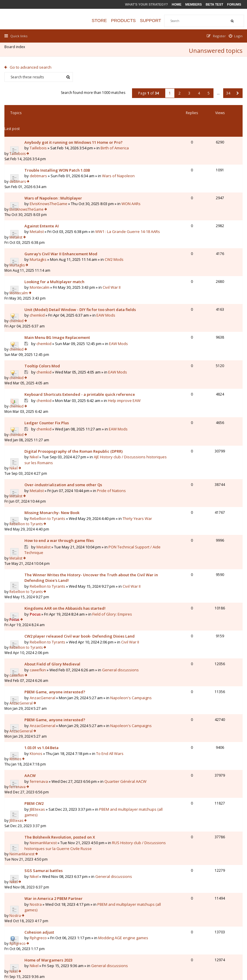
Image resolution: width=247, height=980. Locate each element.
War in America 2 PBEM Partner (55, 783)
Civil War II (35, 256)
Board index (16, 48)
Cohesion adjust (41, 806)
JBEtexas (39, 714)
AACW (31, 685)
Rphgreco (40, 812)
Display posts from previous (63, 886)
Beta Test (214, 4)
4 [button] (197, 91)
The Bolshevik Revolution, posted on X (61, 731)
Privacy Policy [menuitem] (183, 945)
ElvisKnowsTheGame (50, 181)
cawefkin (39, 599)
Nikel (36, 408)
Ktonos (37, 668)
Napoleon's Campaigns (53, 627)
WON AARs (57, 187)
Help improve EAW (46, 361)
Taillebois (40, 135)
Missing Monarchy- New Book (53, 454)
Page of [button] (147, 91)
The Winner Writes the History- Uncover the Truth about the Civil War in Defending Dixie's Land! (65, 507)
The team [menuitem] (158, 945)
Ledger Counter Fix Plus (48, 373)
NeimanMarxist (45, 737)
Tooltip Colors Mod (44, 320)
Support (156, 20)
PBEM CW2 (35, 708)
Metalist (38, 205)
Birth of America (40, 141)
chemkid (39, 279)
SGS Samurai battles (45, 760)
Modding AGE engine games (51, 817)
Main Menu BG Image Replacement (59, 297)
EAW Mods (39, 309)
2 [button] (178, 91)
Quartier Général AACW (47, 697)
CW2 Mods (35, 233)
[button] (236, 91)
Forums (234, 4)
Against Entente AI (43, 199)
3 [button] (188, 91)
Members (193, 4)
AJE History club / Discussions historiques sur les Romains (66, 414)
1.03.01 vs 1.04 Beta (43, 662)
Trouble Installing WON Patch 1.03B (59, 153)
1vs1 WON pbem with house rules (56, 852)
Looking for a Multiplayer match (56, 245)
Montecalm (41, 251)
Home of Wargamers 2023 (50, 829)
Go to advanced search (32, 65)
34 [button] (227, 91)
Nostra (37, 789)
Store (105, 20)
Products (129, 20)
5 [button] (207, 91)
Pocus (37, 547)
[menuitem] (234, 36)
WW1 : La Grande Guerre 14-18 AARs (66, 207)
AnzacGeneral (44, 622)
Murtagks (40, 227)
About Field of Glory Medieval (54, 593)
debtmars (40, 158)
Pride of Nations (40, 443)
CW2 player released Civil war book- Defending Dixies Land (59, 567)
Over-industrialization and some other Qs (65, 431)
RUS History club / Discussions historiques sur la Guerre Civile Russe (60, 746)
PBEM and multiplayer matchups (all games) (65, 719)
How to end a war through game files (61, 477)
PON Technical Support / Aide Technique (66, 489)
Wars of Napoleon (42, 164)
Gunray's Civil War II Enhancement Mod (62, 222)
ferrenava (40, 691)
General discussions (44, 604)
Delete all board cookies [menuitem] (221, 945)
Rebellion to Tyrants (49, 460)
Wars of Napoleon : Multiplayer (55, 176)
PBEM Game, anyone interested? (56, 616)
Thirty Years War (62, 466)
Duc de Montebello (48, 858)
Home (177, 4)
